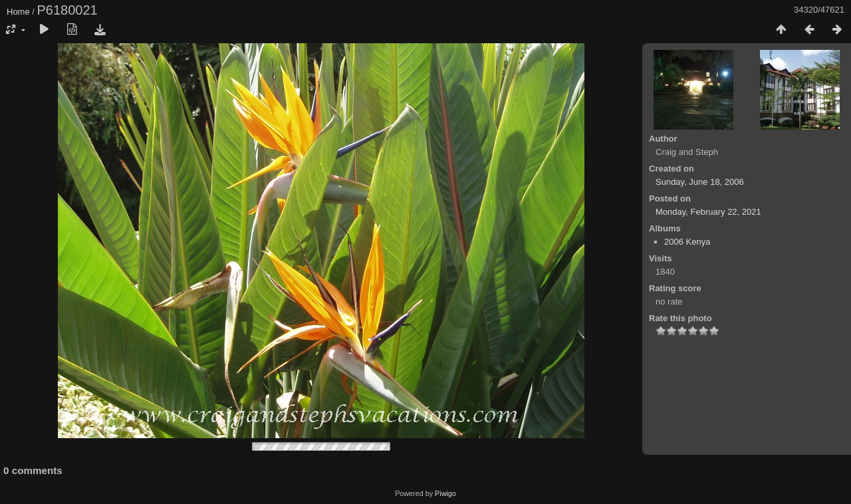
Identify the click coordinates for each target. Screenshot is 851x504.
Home (18, 12)
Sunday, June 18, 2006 (700, 182)
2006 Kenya (687, 242)
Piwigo (445, 493)
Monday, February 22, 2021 (708, 212)
